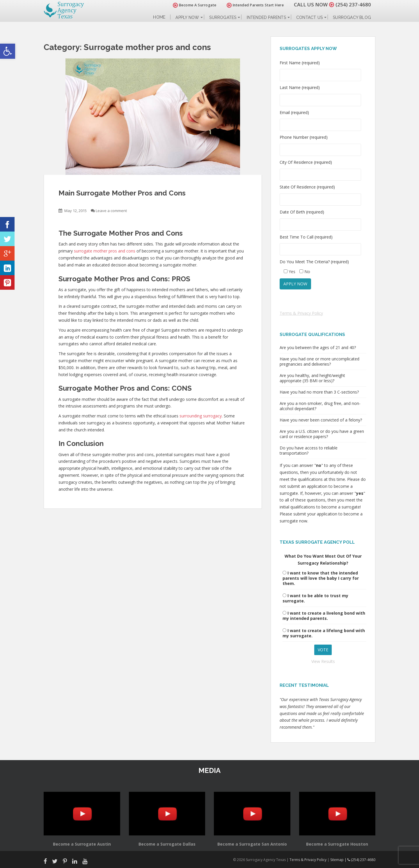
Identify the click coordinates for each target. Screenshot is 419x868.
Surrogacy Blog (352, 17)
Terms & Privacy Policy (301, 313)
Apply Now (187, 17)
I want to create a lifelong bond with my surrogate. (324, 633)
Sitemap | (339, 860)
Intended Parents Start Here (255, 5)
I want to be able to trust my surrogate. (315, 598)
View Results (323, 661)
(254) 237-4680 (353, 5)
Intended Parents (266, 17)
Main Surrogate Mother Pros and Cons (122, 193)
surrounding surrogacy (201, 416)
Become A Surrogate (195, 5)
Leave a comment (111, 211)
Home (159, 17)
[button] (8, 51)
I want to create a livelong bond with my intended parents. (324, 616)
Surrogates (223, 17)
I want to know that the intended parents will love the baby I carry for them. (321, 578)
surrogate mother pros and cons (105, 251)
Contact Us (309, 17)
